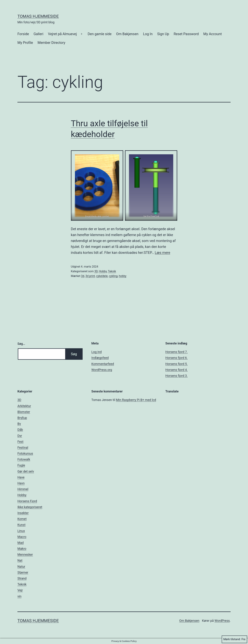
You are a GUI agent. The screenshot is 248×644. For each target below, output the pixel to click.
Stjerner (23, 572)
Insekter (23, 513)
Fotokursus (25, 453)
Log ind (96, 352)
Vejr (20, 590)
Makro (22, 549)
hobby (123, 276)
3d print (90, 276)
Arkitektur (24, 406)
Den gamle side (100, 34)
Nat (20, 560)
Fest (20, 442)
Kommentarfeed (103, 364)
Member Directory (51, 43)
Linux (21, 531)
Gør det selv (26, 471)
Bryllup (22, 418)
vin (19, 596)
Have (21, 477)
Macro (22, 537)
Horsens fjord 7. (177, 352)
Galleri (38, 34)
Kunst (21, 525)
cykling (113, 276)
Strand (22, 578)
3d (83, 276)
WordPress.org (102, 370)
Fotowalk (24, 459)
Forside (23, 34)
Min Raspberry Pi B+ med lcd (136, 400)
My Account (213, 34)
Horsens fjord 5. (177, 364)
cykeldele (102, 276)
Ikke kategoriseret (30, 507)
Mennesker (25, 554)
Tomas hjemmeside (38, 16)
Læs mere (162, 253)
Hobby (103, 271)
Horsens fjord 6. (177, 358)
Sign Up (163, 34)
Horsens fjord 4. (177, 370)
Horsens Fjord (27, 501)
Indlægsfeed (100, 358)
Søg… (21, 344)
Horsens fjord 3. (177, 376)
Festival (23, 448)
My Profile (25, 43)
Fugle (21, 465)
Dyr (20, 436)
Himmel (23, 489)
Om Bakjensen (127, 34)
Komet (22, 519)
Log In (148, 34)
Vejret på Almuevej (62, 34)
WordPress (222, 621)
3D (96, 271)
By (19, 424)
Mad (21, 543)
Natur (21, 567)
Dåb (20, 430)
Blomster (24, 412)
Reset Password (186, 34)
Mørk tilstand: (234, 639)
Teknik (112, 271)
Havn (21, 483)
